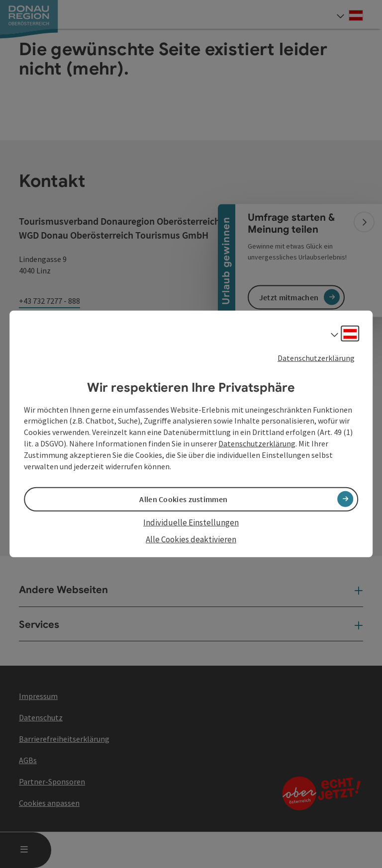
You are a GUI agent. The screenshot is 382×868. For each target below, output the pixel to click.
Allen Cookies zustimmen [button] (183, 499)
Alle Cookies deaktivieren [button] (191, 539)
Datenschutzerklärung (316, 358)
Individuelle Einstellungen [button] (191, 522)
